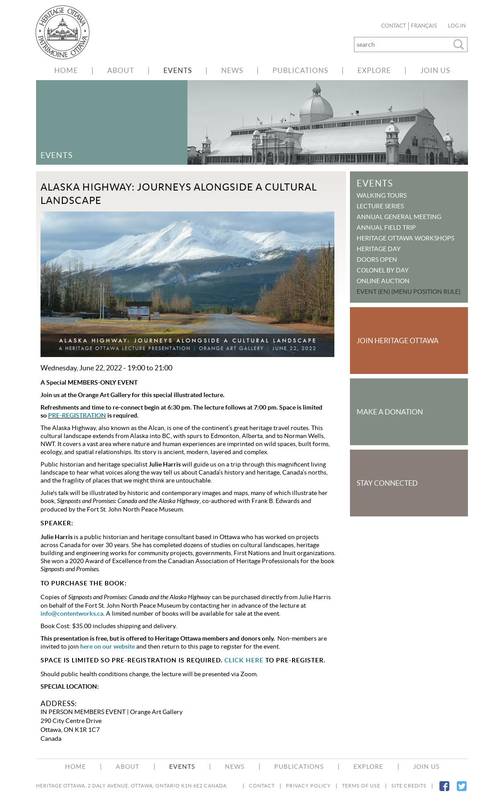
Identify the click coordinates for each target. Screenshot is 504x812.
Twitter (461, 791)
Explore (374, 70)
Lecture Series (380, 206)
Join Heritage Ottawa (398, 341)
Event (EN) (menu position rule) (408, 292)
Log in (457, 26)
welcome (67, 32)
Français (424, 26)
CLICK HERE (244, 660)
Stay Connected (387, 483)
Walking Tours (382, 195)
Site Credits (409, 786)
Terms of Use (361, 786)
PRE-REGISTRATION (77, 415)
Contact (394, 26)
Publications (300, 70)
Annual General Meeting (399, 217)
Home (66, 70)
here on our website (108, 646)
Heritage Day (379, 249)
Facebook (444, 791)
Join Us (435, 70)
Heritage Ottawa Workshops (405, 238)
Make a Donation (390, 412)
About (121, 70)
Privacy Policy (308, 786)
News (232, 70)
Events (178, 70)
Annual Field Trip (386, 227)
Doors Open (377, 260)
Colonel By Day (383, 270)
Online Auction (383, 281)
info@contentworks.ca (72, 613)
